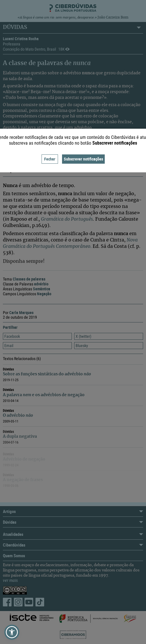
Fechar (50, 159)
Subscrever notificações (83, 159)
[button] (12, 632)
